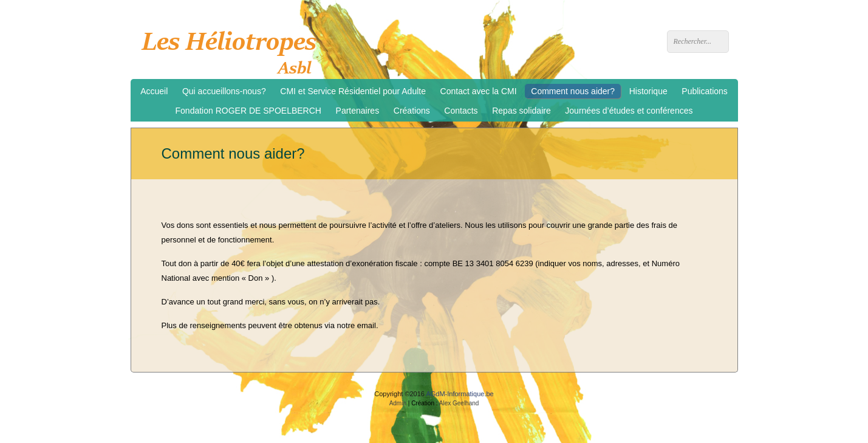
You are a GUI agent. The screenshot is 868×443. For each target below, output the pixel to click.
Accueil (154, 91)
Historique (648, 91)
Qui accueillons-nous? (224, 91)
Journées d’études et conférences (629, 111)
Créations (412, 111)
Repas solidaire (521, 111)
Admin (398, 403)
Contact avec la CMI (479, 91)
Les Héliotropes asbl (233, 49)
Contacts (461, 111)
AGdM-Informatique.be (460, 394)
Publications (705, 91)
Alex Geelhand (459, 403)
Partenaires (358, 111)
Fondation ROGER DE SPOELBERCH (248, 111)
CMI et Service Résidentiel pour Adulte (353, 91)
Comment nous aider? (573, 91)
